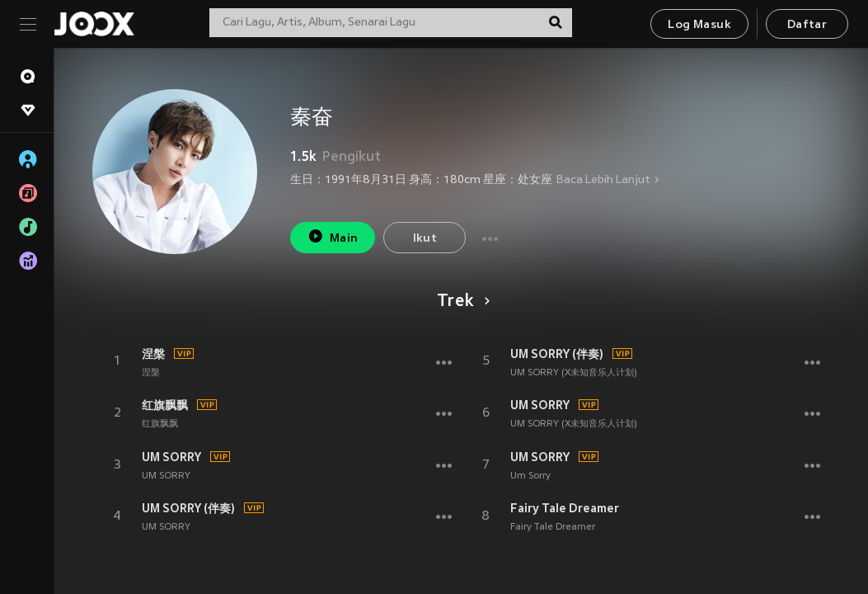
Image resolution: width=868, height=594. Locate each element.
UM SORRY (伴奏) (188, 508)
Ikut (425, 239)
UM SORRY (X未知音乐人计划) (574, 373)
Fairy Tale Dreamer (565, 508)
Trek (460, 302)
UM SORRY (171, 457)
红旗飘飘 (165, 405)
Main (333, 236)
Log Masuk (699, 25)
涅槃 (153, 354)
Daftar (807, 25)
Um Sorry (530, 476)
